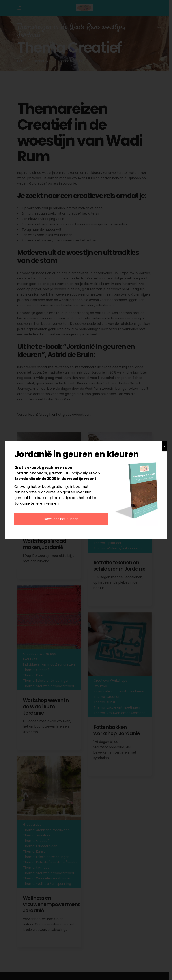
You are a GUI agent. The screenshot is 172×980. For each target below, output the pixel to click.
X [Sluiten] (164, 446)
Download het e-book (61, 519)
